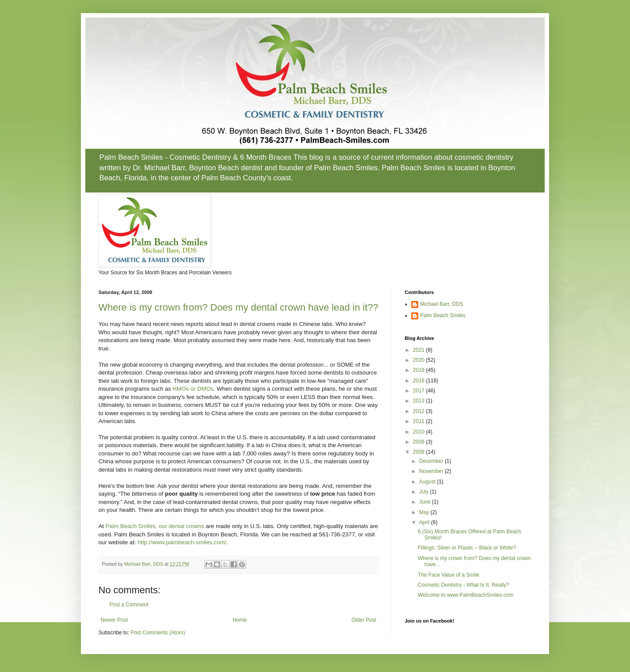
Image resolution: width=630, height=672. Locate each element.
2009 (420, 442)
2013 (420, 401)
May (425, 512)
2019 (420, 370)
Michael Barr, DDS (442, 304)
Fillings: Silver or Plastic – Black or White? (467, 548)
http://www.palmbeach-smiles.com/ (182, 542)
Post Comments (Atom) (158, 633)
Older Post (364, 620)
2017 (420, 391)
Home (240, 620)
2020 (420, 360)
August (428, 482)
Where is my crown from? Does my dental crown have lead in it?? (238, 307)
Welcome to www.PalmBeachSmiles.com (466, 595)
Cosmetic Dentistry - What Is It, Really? (464, 585)
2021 (420, 350)
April (425, 522)
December (432, 461)
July (425, 492)
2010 (420, 432)
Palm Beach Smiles (443, 315)
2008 (420, 452)
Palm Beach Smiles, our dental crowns (155, 526)
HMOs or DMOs (193, 389)
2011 (420, 421)
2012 (420, 411)
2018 (420, 381)
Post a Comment (129, 605)
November (432, 471)
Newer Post (114, 620)
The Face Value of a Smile (449, 575)
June (425, 502)
